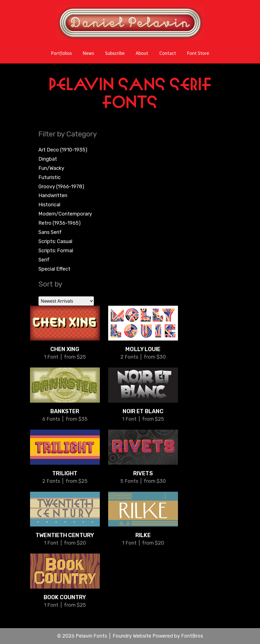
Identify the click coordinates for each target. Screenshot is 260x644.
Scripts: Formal (56, 251)
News (88, 53)
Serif (44, 260)
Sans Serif (50, 232)
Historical (49, 205)
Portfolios (61, 53)
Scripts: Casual (55, 241)
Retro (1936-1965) (60, 223)
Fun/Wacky (51, 168)
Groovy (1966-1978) (61, 187)
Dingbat (48, 159)
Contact (168, 53)
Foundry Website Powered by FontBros (158, 636)
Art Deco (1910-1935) (63, 150)
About (142, 53)
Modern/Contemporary (65, 214)
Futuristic (49, 177)
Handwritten (53, 195)
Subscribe (115, 53)
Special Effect (54, 269)
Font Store (198, 53)
